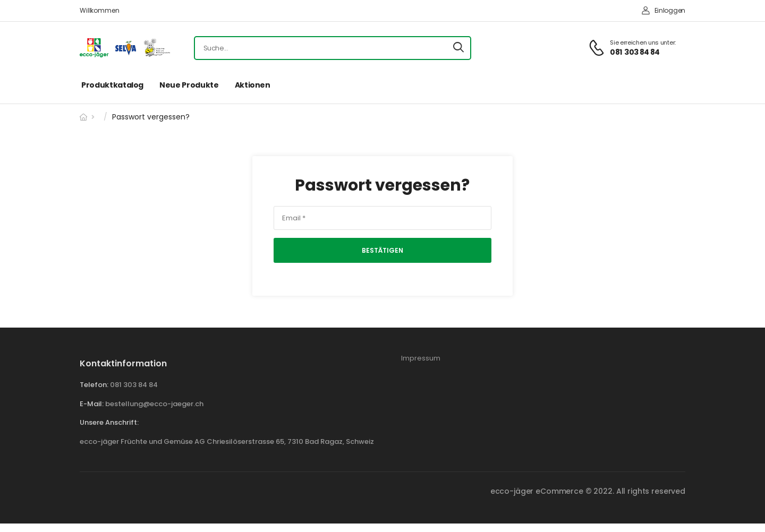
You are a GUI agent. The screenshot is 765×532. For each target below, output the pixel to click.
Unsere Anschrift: (109, 423)
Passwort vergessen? (382, 186)
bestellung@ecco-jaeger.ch (154, 404)
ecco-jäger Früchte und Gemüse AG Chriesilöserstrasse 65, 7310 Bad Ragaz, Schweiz (227, 441)
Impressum (421, 358)
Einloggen (664, 10)
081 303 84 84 (134, 385)
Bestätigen (382, 250)
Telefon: (94, 385)
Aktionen (253, 85)
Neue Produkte (189, 85)
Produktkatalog (112, 85)
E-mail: (92, 404)
